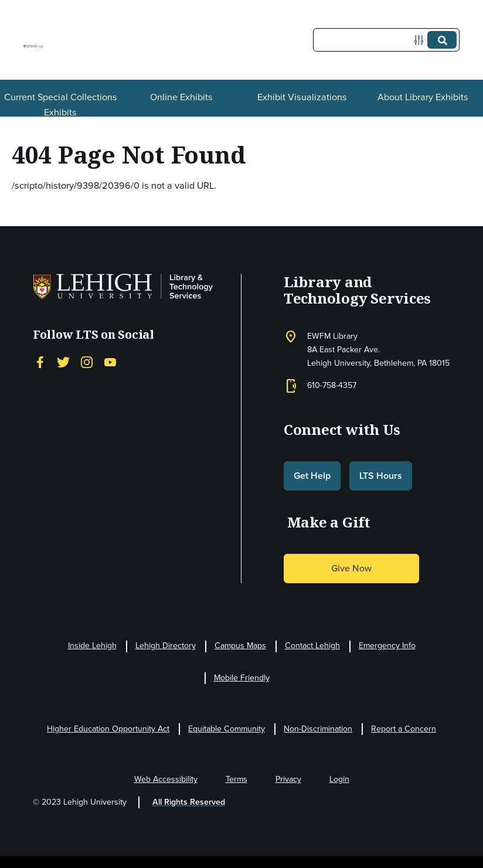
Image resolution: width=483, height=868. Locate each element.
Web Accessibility (166, 779)
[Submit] (442, 40)
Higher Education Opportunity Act (108, 729)
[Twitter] (63, 362)
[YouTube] (110, 362)
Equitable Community (227, 729)
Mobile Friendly (242, 678)
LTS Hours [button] (381, 476)
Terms (237, 779)
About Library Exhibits (423, 97)
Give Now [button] (351, 568)
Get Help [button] (312, 476)
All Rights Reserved (189, 802)
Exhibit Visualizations (302, 97)
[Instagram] (87, 362)
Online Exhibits (181, 97)
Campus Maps (240, 646)
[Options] (421, 40)
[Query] (386, 40)
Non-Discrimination (318, 729)
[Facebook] (40, 362)
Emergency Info (387, 646)
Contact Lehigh (312, 646)
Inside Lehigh (92, 646)
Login (339, 779)
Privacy (288, 779)
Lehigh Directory (166, 646)
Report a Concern (404, 729)
